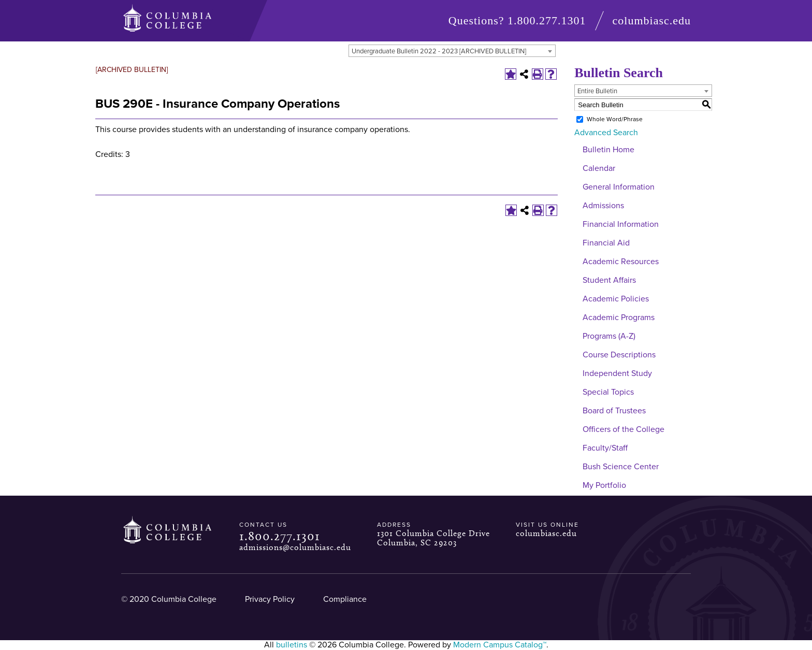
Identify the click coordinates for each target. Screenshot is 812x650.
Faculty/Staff (605, 448)
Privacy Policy (270, 599)
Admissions (603, 206)
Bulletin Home (608, 150)
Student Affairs (609, 280)
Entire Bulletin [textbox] (597, 91)
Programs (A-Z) (609, 336)
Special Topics (608, 392)
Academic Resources (621, 262)
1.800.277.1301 (547, 20)
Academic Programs (619, 317)
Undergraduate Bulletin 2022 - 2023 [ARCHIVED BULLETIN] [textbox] (439, 51)
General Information (619, 187)
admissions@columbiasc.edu (295, 547)
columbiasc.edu (652, 20)
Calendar (599, 168)
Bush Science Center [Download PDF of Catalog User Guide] (621, 467)
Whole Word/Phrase (615, 119)
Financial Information (621, 224)
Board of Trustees (614, 411)
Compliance (345, 599)
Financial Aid (606, 243)
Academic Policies (616, 299)
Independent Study (617, 373)
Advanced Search (606, 133)
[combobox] (452, 51)
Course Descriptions (619, 355)
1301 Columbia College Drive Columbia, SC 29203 (433, 538)
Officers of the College (624, 429)
